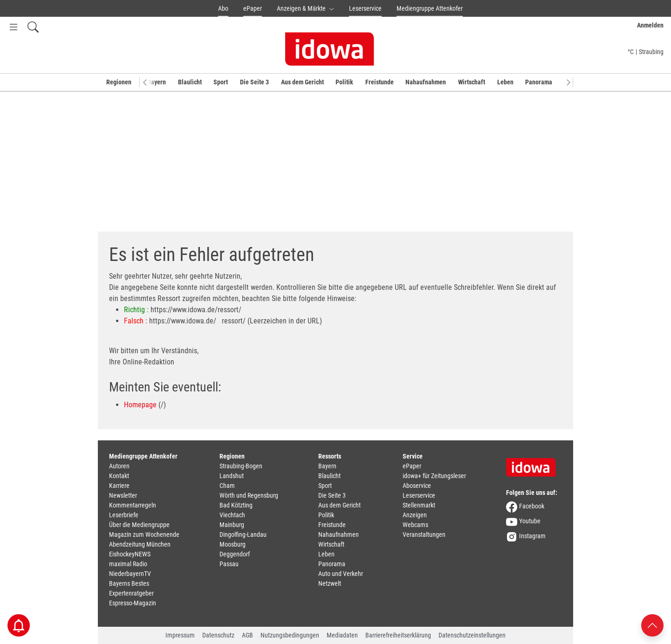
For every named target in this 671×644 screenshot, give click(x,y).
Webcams (415, 525)
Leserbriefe (124, 515)
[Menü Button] (14, 27)
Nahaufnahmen (426, 82)
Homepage (140, 405)
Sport (221, 82)
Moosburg (233, 544)
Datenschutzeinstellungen (472, 635)
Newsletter (123, 495)
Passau (229, 564)
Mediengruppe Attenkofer (430, 8)
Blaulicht (190, 82)
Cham (227, 486)
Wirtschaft (472, 82)
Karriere (119, 486)
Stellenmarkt (419, 505)
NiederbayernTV (130, 574)
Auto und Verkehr (341, 574)
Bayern (157, 82)
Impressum (180, 635)
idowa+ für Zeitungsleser (434, 476)
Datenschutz (218, 635)
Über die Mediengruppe (139, 525)
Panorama (539, 82)
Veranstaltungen (424, 534)
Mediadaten (342, 635)
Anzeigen (415, 515)
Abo (223, 8)
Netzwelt (330, 583)
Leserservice (365, 8)
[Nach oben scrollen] (652, 625)
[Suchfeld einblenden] (33, 27)
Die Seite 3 (254, 82)
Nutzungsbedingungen (290, 635)
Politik (344, 82)
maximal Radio (128, 564)
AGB (247, 635)
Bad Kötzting (236, 505)
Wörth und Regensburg (249, 495)
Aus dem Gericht (302, 82)
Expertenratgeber (131, 593)
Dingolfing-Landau (243, 534)
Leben (505, 82)
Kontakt (119, 476)
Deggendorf (235, 554)
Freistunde (380, 82)
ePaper (253, 8)
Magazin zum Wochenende (144, 534)
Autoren (119, 466)
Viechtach (232, 515)
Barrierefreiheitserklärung (398, 635)
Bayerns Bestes (129, 583)
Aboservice (417, 486)
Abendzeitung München (140, 544)
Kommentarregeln (133, 505)
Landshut (232, 476)
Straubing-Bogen (241, 466)
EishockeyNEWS (130, 554)
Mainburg (232, 525)
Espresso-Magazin (133, 603)
